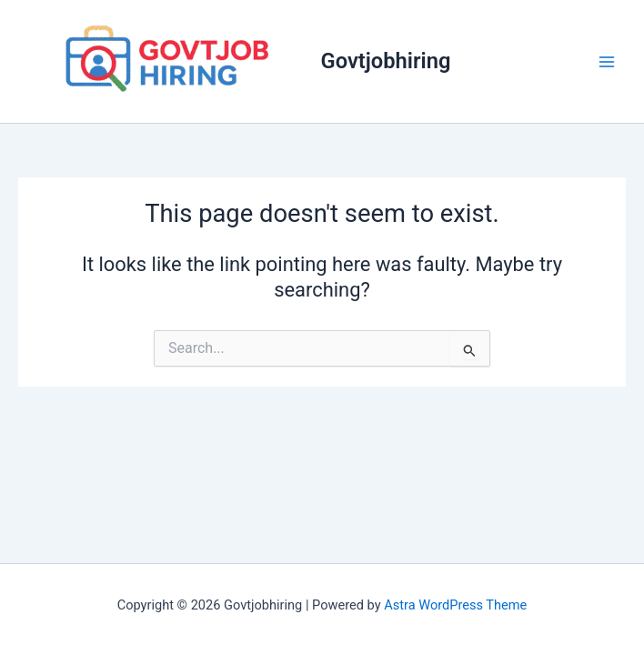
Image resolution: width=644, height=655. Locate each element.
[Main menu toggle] (607, 62)
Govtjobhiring (386, 61)
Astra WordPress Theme (455, 605)
